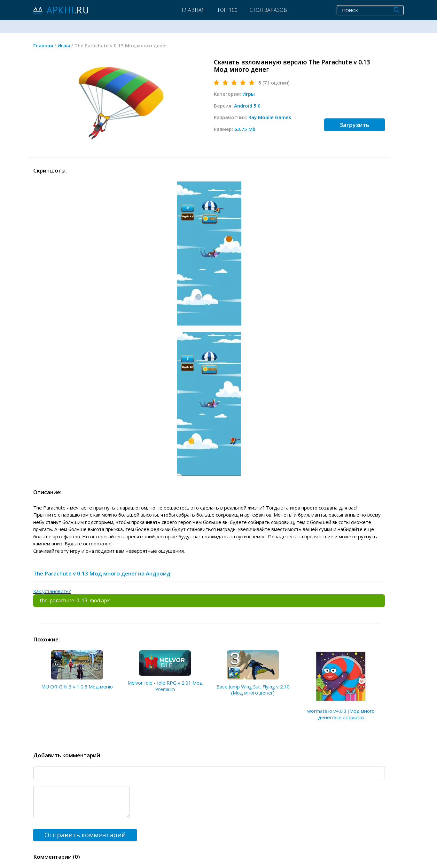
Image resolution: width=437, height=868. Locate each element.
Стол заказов (268, 10)
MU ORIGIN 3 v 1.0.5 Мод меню (77, 687)
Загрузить (355, 125)
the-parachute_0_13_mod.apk (75, 600)
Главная (193, 10)
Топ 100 (227, 10)
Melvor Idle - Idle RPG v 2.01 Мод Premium (165, 686)
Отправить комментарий (85, 835)
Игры (249, 94)
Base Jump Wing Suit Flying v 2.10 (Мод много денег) (253, 690)
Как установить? (52, 591)
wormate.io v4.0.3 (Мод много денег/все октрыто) (341, 714)
